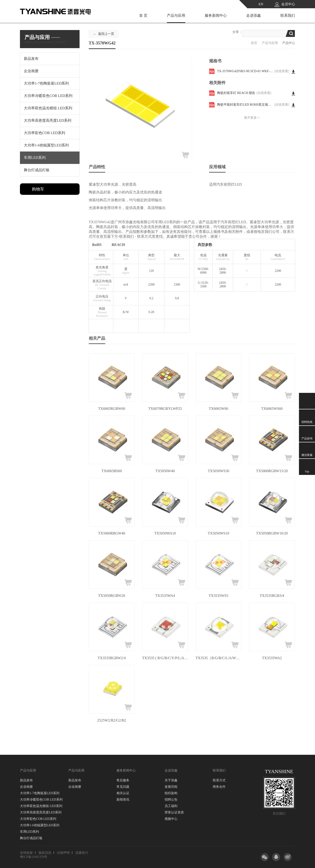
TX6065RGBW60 (112, 409)
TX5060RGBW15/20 (272, 471)
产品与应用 (176, 15)
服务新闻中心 (216, 15)
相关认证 (123, 793)
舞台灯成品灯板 (31, 838)
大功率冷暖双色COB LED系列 (41, 800)
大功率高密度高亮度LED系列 (41, 812)
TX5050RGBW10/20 (272, 533)
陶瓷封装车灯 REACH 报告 (244, 93)
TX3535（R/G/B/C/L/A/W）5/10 (218, 658)
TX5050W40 (165, 471)
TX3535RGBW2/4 (112, 658)
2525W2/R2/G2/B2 (112, 720)
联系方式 (219, 780)
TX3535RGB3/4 (272, 596)
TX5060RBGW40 (112, 533)
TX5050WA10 (165, 533)
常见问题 (123, 787)
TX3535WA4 (165, 596)
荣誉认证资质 (174, 812)
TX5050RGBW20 (112, 596)
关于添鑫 (171, 780)
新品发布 (26, 780)
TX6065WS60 (272, 409)
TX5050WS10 (218, 533)
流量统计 (82, 853)
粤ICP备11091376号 (34, 857)
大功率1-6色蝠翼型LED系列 (40, 825)
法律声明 (63, 853)
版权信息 (45, 853)
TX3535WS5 (218, 596)
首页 (254, 43)
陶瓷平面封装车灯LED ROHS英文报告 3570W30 (253, 105)
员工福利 (171, 806)
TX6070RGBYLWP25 (165, 409)
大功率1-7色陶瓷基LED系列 (40, 793)
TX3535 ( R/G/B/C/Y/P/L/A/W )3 (165, 658)
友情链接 (26, 853)
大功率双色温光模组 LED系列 (41, 806)
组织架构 (171, 793)
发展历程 (171, 787)
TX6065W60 (218, 409)
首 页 (143, 15)
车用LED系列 (29, 832)
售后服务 (123, 780)
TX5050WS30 (218, 471)
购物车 (38, 189)
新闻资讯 (123, 800)
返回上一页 (106, 34)
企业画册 (26, 787)
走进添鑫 (254, 15)
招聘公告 (171, 800)
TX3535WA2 (272, 658)
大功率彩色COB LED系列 (38, 819)
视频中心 (171, 819)
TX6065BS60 (112, 471)
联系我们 (288, 15)
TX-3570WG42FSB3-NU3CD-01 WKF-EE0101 (253, 71)
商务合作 (219, 787)
